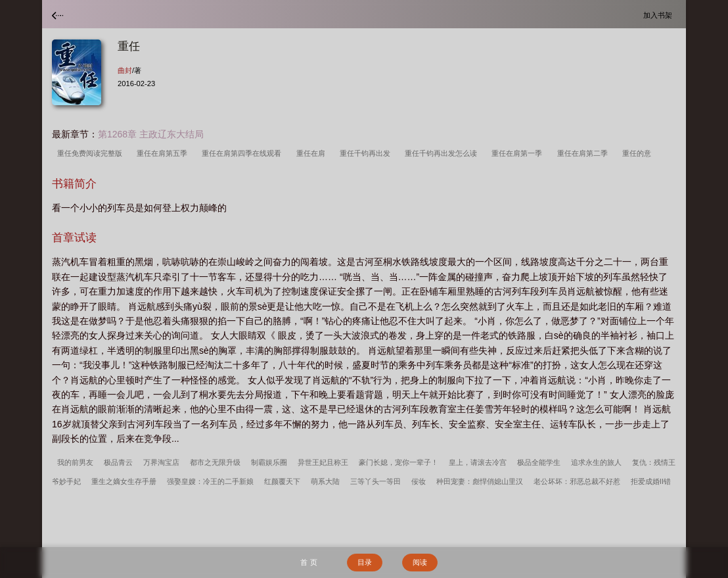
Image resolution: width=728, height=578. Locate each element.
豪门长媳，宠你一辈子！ (398, 462)
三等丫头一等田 (375, 481)
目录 (365, 562)
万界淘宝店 (161, 462)
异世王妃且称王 (323, 462)
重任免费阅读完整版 (92, 153)
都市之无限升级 (215, 462)
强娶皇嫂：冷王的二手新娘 (210, 481)
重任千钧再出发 (367, 153)
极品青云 (118, 462)
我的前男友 (75, 462)
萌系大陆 (325, 481)
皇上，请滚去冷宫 (478, 462)
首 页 (308, 562)
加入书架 (660, 15)
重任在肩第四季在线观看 (243, 153)
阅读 (420, 562)
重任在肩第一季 (519, 153)
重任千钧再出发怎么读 (443, 153)
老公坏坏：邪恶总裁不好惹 (577, 481)
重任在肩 (313, 153)
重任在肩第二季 (584, 153)
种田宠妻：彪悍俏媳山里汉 (480, 481)
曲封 (125, 70)
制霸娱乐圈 (269, 462)
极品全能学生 (539, 462)
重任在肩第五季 (164, 153)
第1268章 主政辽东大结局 (151, 134)
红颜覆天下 (282, 481)
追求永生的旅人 (596, 462)
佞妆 (419, 481)
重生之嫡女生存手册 (124, 481)
